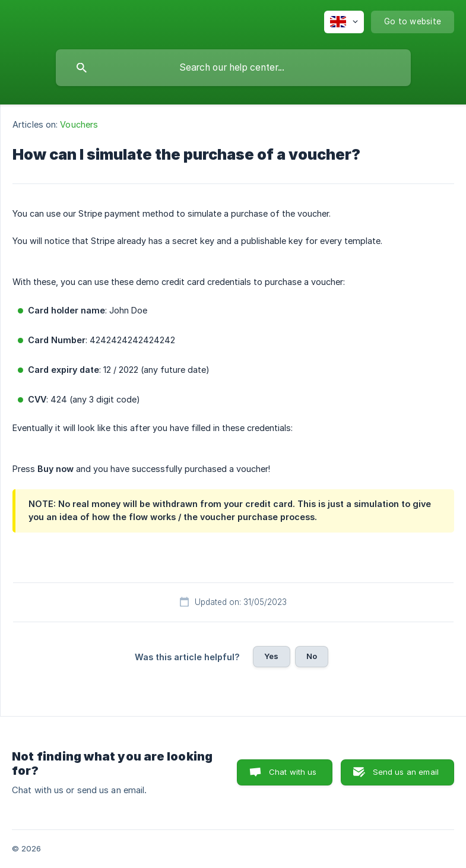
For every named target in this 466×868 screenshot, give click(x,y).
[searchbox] (233, 68)
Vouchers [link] (79, 124)
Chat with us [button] (293, 772)
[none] (344, 22)
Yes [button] (271, 656)
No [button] (312, 656)
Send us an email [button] (406, 772)
